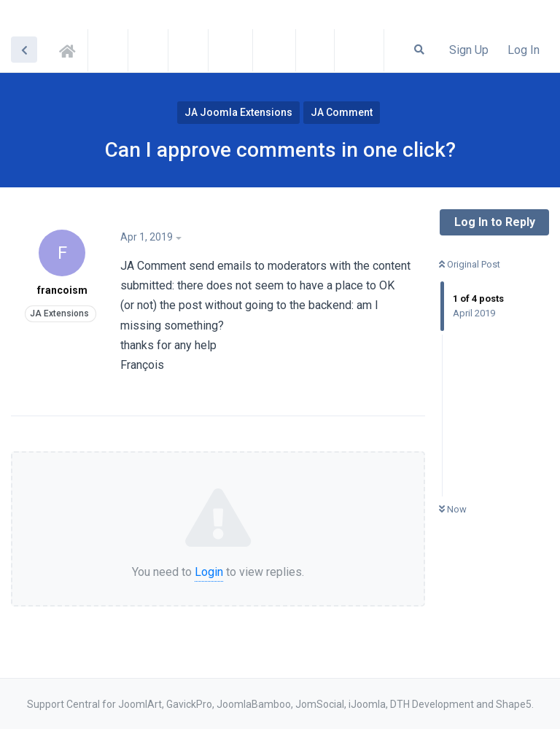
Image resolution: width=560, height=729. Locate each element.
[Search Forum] (419, 50)
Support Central (71, 49)
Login (209, 572)
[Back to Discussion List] (24, 50)
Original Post (470, 264)
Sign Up (469, 50)
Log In (524, 50)
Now (453, 509)
